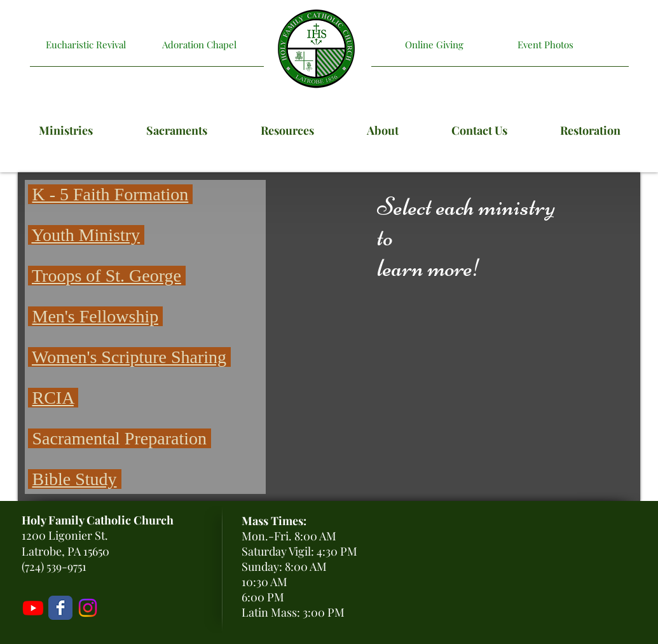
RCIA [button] (53, 398)
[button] (30, 276)
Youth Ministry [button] (86, 235)
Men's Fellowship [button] (96, 316)
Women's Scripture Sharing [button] (129, 357)
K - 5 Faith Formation (111, 194)
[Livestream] (33, 608)
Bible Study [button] (75, 479)
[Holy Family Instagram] (88, 608)
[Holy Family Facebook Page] (60, 608)
